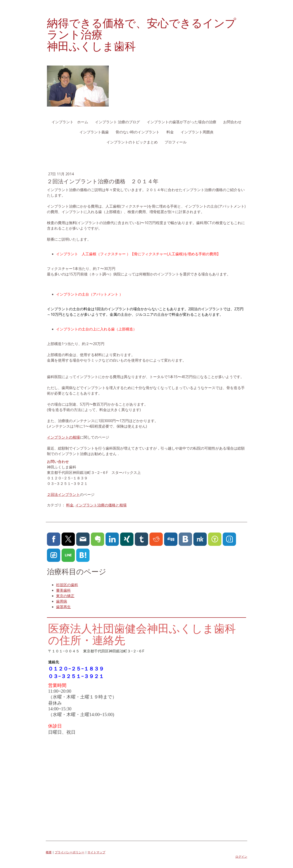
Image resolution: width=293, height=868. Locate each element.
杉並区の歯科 (67, 585)
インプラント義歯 (94, 132)
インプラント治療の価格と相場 (101, 505)
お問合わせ (232, 122)
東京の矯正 (65, 596)
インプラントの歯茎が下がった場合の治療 (182, 122)
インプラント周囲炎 (197, 132)
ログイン (241, 857)
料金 (170, 132)
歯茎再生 (63, 607)
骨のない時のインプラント (138, 132)
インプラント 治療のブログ (117, 122)
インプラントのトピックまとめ (132, 142)
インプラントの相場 (63, 437)
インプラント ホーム (70, 122)
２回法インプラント (63, 494)
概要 (49, 852)
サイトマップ (96, 852)
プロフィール (176, 142)
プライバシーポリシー (70, 852)
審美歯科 (63, 590)
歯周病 (62, 601)
